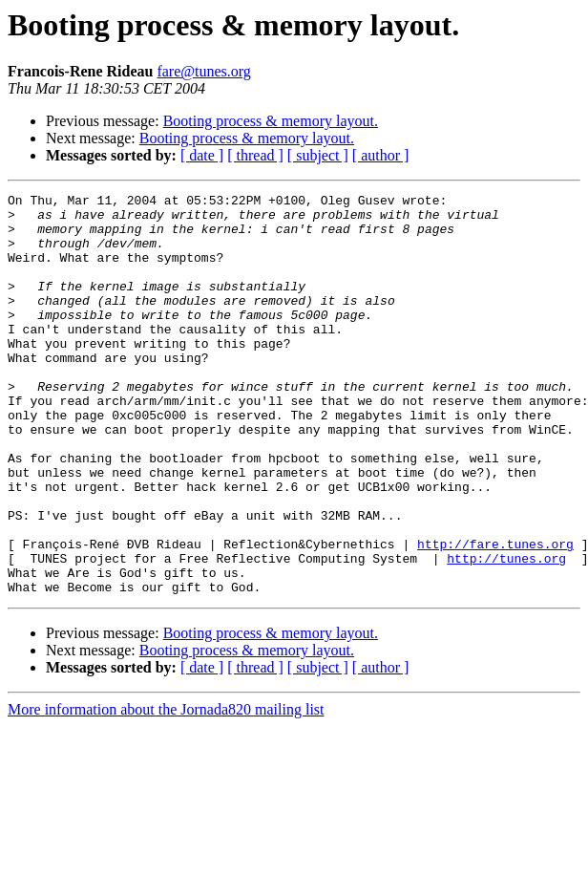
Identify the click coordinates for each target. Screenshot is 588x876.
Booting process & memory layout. (271, 121)
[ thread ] (255, 155)
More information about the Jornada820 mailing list (166, 790)
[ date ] (202, 155)
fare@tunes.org (203, 71)
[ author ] (381, 155)
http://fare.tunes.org (495, 615)
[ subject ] (318, 155)
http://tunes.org (506, 632)
